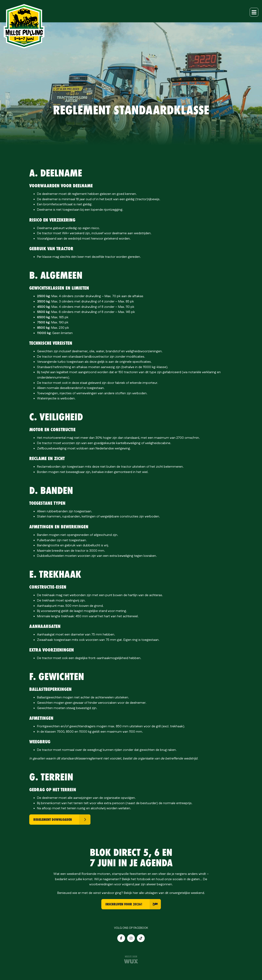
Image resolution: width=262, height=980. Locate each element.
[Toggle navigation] (254, 12)
